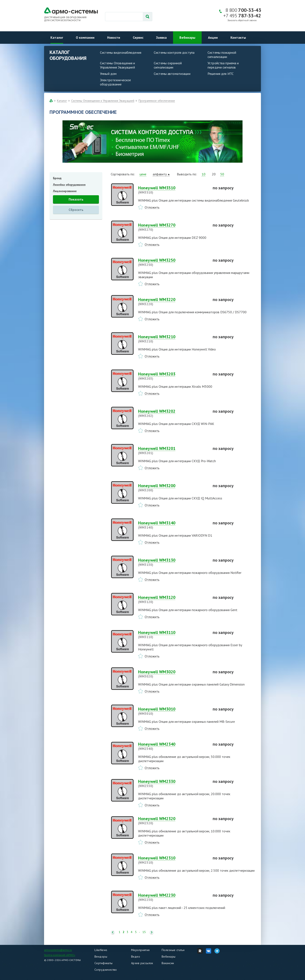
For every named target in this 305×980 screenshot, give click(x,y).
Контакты (238, 37)
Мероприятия (140, 950)
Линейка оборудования (69, 185)
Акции (213, 37)
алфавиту (160, 174)
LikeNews (101, 950)
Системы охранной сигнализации (168, 65)
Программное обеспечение (157, 101)
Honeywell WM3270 (173, 227)
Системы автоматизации (172, 74)
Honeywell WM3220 (173, 302)
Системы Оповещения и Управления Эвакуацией (118, 65)
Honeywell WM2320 (173, 821)
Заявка (161, 37)
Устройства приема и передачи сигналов (223, 65)
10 (204, 174)
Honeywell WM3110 (173, 635)
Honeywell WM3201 (173, 451)
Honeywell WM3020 (173, 674)
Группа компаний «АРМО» (60, 955)
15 (144, 932)
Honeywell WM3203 (173, 376)
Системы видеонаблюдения (121, 52)
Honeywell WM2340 (173, 746)
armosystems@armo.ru (58, 950)
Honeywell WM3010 (173, 711)
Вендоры (101, 957)
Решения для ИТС (221, 74)
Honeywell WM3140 (173, 525)
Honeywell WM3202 (173, 413)
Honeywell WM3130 (173, 562)
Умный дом (108, 74)
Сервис (138, 37)
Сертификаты (104, 963)
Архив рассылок (142, 963)
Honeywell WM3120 (173, 599)
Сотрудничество (106, 970)
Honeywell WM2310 (173, 860)
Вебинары (187, 37)
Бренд (57, 178)
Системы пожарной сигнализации (222, 55)
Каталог (57, 37)
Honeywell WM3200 (173, 488)
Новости (114, 37)
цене (143, 174)
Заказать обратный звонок (242, 20)
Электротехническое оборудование (115, 82)
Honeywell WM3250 (173, 262)
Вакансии (168, 963)
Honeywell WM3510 (173, 190)
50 (222, 174)
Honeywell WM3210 (173, 339)
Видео (136, 957)
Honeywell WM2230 (173, 897)
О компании (85, 37)
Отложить (152, 207)
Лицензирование (65, 191)
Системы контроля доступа (174, 52)
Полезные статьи (173, 950)
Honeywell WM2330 (173, 783)
